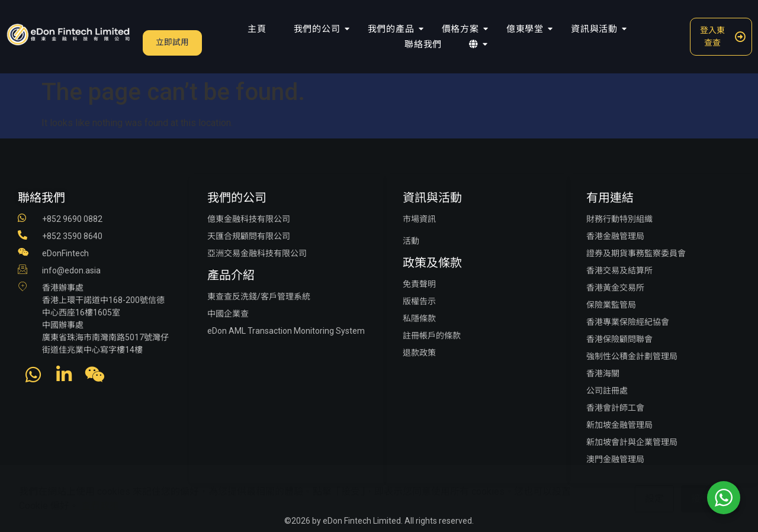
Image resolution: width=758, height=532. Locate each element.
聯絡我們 (423, 44)
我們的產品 (394, 29)
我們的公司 (319, 29)
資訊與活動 (597, 29)
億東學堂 (527, 29)
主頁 (257, 29)
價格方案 (463, 29)
